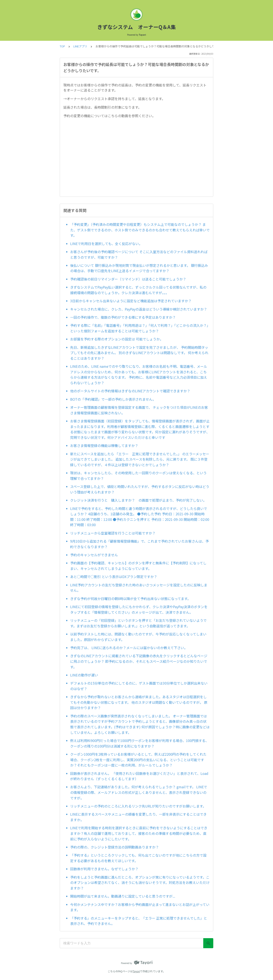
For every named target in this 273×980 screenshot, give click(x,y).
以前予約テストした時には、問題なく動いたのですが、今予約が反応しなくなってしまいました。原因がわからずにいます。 (138, 637)
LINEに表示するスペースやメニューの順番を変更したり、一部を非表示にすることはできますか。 (138, 817)
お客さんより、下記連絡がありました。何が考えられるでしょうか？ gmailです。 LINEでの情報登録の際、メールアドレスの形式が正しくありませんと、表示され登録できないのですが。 (139, 792)
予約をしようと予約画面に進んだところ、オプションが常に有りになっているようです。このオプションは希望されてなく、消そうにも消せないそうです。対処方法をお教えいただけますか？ (140, 883)
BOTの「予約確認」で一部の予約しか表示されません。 (113, 399)
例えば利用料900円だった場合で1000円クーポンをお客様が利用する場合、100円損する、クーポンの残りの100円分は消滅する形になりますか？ (139, 743)
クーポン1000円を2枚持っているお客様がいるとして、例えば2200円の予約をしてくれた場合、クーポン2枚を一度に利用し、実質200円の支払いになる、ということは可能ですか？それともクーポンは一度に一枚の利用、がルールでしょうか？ (138, 760)
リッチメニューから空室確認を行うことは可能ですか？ (113, 533)
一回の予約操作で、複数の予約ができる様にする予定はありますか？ (123, 317)
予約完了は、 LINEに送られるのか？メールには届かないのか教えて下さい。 (129, 648)
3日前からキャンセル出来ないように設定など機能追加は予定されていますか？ (131, 301)
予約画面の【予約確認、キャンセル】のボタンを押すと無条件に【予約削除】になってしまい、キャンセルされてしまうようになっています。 (138, 566)
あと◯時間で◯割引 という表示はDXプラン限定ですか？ (114, 577)
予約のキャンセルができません (94, 555)
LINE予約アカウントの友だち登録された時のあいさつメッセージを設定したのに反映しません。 (139, 588)
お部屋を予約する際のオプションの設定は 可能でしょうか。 (117, 339)
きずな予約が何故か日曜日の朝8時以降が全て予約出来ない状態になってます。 (130, 599)
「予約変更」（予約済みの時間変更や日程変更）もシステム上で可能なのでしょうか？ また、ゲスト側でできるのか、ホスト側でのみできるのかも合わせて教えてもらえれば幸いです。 (140, 230)
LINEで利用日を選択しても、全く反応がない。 (106, 244)
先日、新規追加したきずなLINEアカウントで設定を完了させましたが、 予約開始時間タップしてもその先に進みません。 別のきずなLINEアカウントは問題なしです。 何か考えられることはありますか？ (139, 353)
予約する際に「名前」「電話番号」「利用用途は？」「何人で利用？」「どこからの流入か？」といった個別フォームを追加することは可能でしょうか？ (139, 328)
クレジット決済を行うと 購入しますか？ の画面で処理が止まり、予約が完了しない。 (138, 500)
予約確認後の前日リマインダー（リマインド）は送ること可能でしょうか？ (128, 279)
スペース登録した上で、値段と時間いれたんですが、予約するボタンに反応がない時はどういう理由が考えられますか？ (140, 489)
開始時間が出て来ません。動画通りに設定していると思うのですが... (123, 896)
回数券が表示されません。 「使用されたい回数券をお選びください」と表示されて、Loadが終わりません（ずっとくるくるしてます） (139, 776)
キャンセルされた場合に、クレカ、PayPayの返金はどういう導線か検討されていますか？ (139, 309)
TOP (62, 46)
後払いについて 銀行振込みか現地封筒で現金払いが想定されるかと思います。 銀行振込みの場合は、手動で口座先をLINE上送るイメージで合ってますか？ (139, 268)
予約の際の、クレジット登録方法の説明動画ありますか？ (115, 847)
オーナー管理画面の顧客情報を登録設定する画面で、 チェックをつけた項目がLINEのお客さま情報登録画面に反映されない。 (139, 410)
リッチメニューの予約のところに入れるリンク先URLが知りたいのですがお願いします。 (138, 806)
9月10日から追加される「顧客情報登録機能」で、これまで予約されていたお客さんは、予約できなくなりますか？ (139, 544)
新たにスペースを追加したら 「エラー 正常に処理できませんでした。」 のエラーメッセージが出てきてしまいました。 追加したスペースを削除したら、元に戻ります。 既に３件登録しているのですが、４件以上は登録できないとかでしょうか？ (140, 459)
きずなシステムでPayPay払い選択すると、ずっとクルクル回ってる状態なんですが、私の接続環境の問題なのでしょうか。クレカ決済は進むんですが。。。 (138, 290)
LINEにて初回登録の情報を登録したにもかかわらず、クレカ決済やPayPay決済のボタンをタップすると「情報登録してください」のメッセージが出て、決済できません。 (139, 609)
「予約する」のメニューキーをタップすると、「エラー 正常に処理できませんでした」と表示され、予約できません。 (139, 921)
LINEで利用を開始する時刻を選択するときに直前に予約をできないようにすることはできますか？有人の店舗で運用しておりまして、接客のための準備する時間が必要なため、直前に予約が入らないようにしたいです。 (139, 833)
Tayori (136, 971)
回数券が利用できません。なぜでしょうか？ (104, 869)
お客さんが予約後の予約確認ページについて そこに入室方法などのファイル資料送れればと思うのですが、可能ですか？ (139, 254)
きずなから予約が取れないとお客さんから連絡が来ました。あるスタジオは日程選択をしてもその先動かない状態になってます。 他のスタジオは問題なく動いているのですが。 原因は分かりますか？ (139, 702)
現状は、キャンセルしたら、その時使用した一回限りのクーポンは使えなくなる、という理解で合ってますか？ (138, 476)
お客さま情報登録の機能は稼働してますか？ (104, 445)
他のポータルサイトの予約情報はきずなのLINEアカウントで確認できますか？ (130, 391)
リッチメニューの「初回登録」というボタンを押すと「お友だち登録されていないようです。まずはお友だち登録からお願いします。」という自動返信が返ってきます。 (138, 623)
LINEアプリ (80, 46)
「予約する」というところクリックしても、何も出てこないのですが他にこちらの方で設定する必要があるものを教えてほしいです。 (138, 858)
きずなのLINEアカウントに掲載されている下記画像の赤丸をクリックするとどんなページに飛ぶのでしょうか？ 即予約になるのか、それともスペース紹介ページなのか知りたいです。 (139, 661)
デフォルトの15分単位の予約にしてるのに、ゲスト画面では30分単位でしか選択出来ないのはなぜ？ (139, 686)
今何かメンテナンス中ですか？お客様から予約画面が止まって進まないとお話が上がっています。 (140, 907)
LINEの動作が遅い (84, 675)
